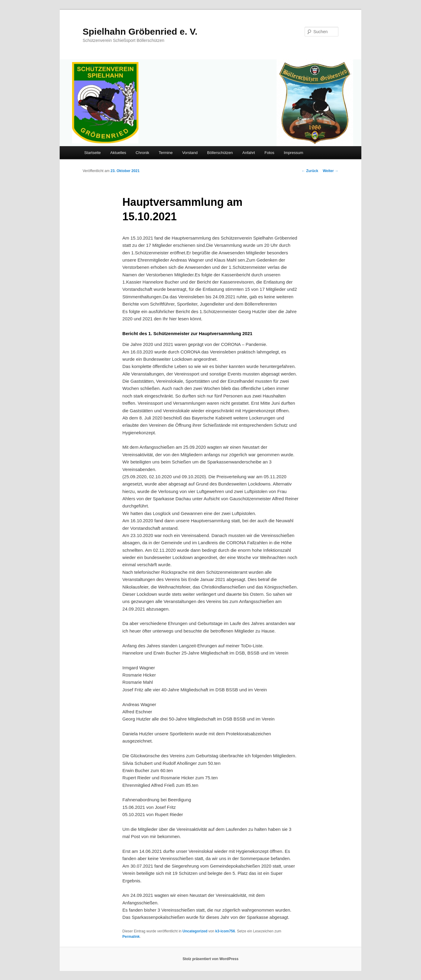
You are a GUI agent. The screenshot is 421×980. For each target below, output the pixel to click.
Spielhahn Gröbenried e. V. (140, 31)
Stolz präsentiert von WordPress (210, 959)
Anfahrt (249, 153)
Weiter (331, 171)
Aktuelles (118, 153)
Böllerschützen (220, 153)
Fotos (269, 153)
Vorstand (190, 153)
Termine (166, 153)
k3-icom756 (225, 931)
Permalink (131, 937)
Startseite (92, 153)
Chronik (142, 153)
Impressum (293, 153)
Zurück (310, 171)
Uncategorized (195, 931)
